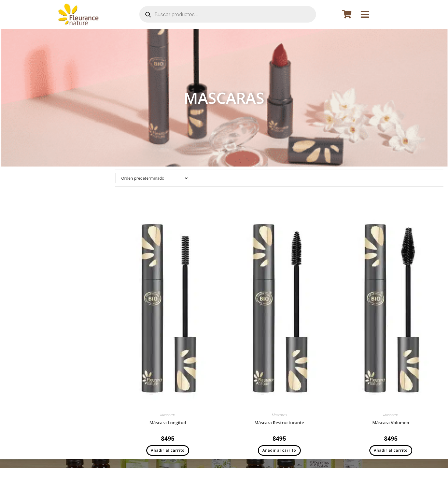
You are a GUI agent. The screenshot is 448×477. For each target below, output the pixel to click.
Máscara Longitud (168, 423)
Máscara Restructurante (279, 423)
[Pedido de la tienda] (152, 178)
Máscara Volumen (391, 423)
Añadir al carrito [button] (168, 450)
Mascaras (168, 415)
